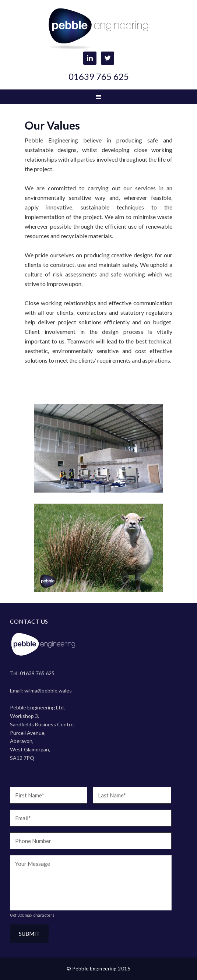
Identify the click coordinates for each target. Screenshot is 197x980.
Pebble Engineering (99, 29)
